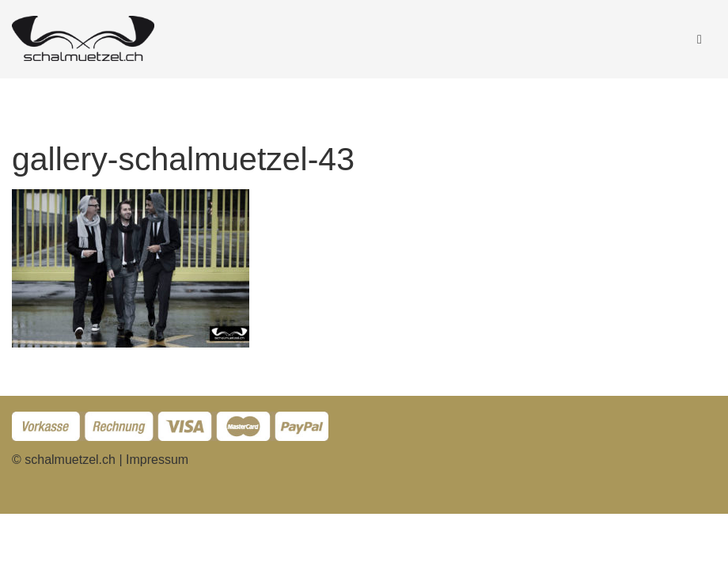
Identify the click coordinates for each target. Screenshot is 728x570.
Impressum (157, 460)
